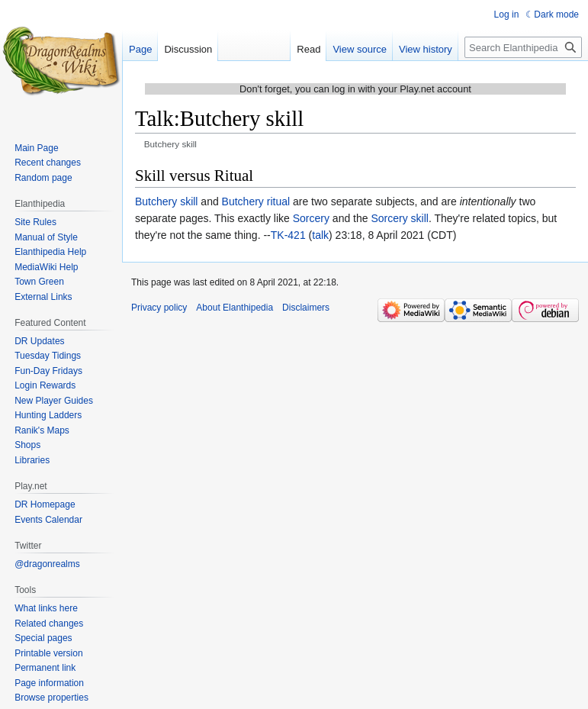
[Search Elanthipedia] (523, 47)
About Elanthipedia (235, 308)
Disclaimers (306, 308)
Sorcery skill (399, 218)
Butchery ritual (256, 201)
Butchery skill (166, 201)
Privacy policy (159, 308)
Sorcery (311, 218)
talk (320, 235)
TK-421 (288, 235)
